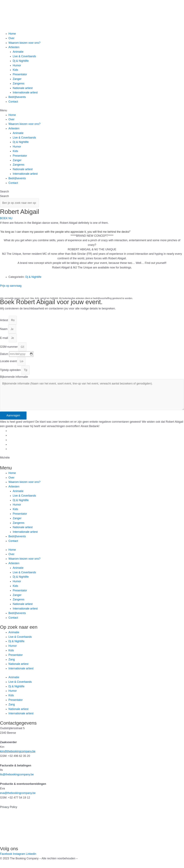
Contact (13, 102)
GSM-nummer (9, 348)
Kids (15, 70)
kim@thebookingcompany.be (18, 754)
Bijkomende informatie (14, 378)
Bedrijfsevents (17, 97)
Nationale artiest (23, 88)
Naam (4, 330)
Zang (12, 662)
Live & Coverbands (25, 56)
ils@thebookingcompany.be (17, 777)
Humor (17, 65)
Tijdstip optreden (11, 372)
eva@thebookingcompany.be (18, 795)
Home (12, 34)
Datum (5, 355)
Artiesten (14, 47)
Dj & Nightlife (21, 61)
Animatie (18, 52)
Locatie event (9, 362)
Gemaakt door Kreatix (92, 861)
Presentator (20, 74)
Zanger (17, 79)
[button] (92, 110)
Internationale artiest (25, 92)
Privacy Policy (9, 809)
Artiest (4, 321)
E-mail (4, 339)
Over (12, 38)
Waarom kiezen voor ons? (25, 43)
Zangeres (19, 83)
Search (4, 192)
